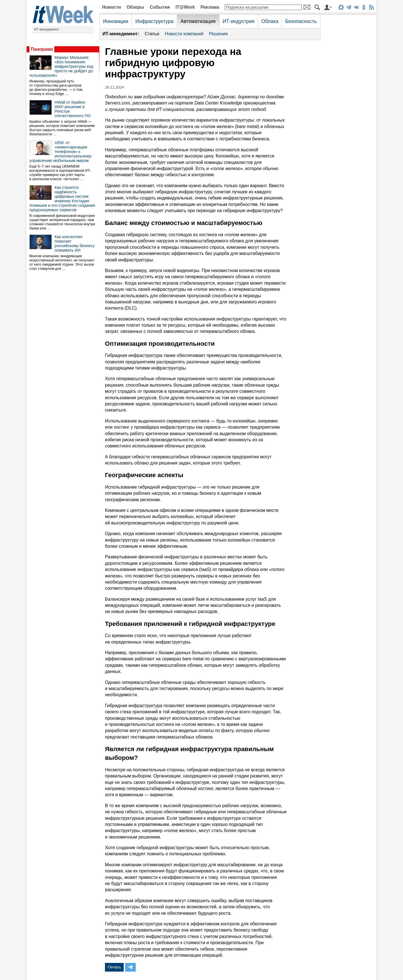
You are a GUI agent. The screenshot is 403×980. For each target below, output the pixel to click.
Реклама (210, 7)
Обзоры (135, 7)
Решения (218, 34)
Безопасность (301, 21)
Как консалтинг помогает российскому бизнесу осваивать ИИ (75, 243)
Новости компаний (184, 34)
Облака (270, 21)
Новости (112, 7)
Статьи (152, 34)
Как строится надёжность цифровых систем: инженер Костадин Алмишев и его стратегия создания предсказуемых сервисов (62, 199)
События (160, 7)
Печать (114, 967)
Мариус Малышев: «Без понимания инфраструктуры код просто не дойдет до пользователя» (61, 66)
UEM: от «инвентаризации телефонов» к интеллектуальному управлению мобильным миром (60, 152)
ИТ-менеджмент (47, 29)
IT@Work (185, 7)
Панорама (42, 49)
